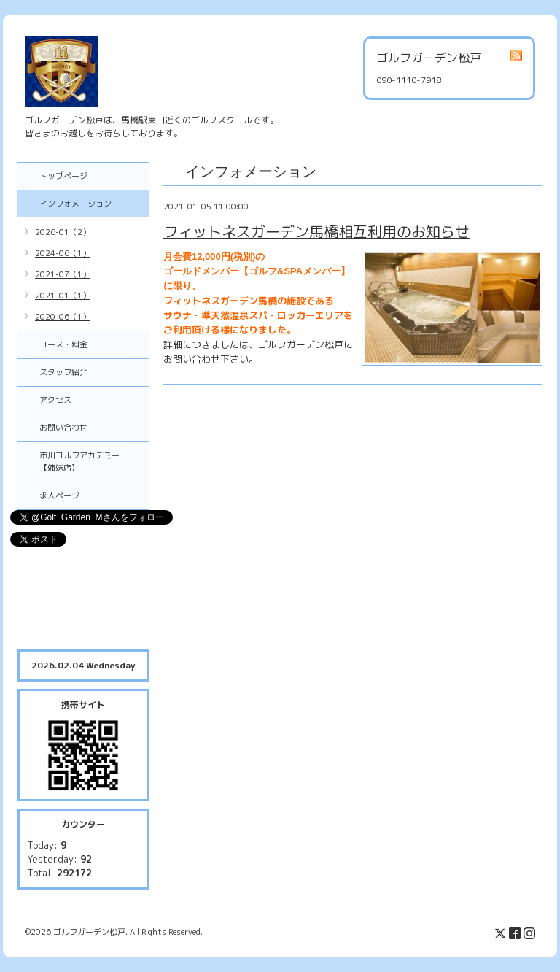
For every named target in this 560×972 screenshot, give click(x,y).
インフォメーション (75, 204)
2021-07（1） (63, 274)
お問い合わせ (63, 428)
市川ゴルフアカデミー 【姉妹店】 (87, 462)
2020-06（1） (63, 317)
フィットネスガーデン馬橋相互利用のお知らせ (316, 231)
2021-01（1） (63, 296)
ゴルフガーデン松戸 (89, 932)
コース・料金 (63, 344)
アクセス (55, 400)
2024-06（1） (63, 253)
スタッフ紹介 (63, 372)
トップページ (63, 176)
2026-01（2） (63, 232)
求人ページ (59, 495)
